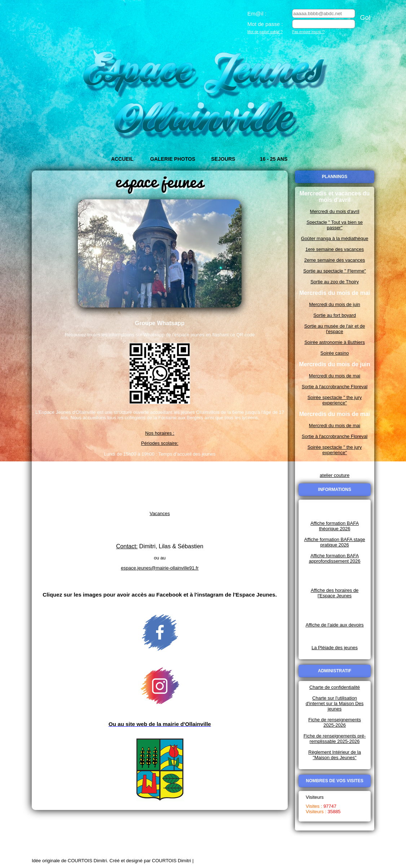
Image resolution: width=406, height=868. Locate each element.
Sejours (223, 159)
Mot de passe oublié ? (265, 32)
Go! (365, 18)
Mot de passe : (265, 24)
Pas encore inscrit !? (308, 32)
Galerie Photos (173, 159)
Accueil (122, 159)
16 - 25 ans (274, 159)
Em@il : (257, 14)
